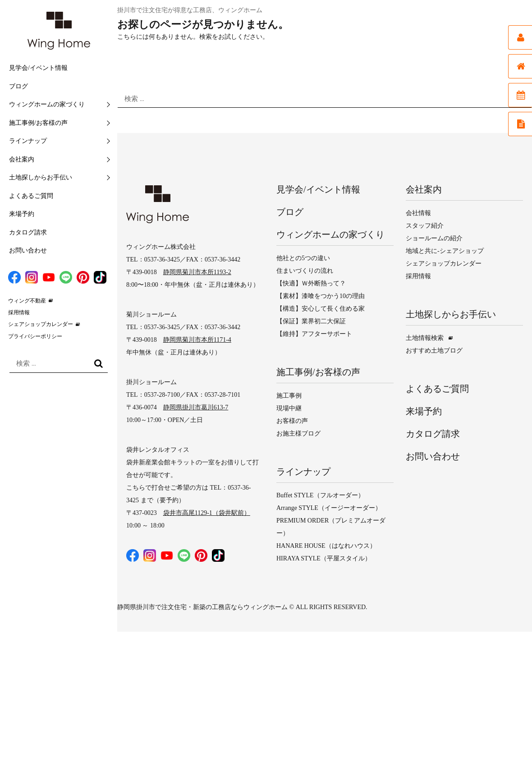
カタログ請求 (28, 232)
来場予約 (22, 214)
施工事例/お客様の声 (38, 123)
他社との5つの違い (303, 258)
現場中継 (289, 408)
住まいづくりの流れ (305, 271)
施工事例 (289, 396)
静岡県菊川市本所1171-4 (197, 340)
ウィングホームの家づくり (47, 104)
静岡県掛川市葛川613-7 (196, 407)
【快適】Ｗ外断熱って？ (311, 283)
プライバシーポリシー (35, 336)
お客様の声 (292, 421)
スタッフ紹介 (425, 226)
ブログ (18, 86)
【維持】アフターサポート (314, 334)
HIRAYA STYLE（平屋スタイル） (324, 558)
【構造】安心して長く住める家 (321, 309)
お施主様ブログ (298, 434)
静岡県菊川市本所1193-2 (197, 272)
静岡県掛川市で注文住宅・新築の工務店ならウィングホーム (202, 607)
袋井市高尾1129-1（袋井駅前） (207, 513)
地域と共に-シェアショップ (445, 251)
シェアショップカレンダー (41, 324)
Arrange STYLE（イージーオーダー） (329, 508)
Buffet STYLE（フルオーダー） (320, 495)
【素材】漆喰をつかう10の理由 (321, 296)
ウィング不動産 (27, 301)
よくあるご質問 (31, 196)
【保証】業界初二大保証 (311, 321)
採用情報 (19, 312)
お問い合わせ (28, 250)
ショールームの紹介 (434, 238)
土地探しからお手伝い (41, 177)
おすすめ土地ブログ (434, 351)
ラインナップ (28, 141)
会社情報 (418, 213)
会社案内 (22, 159)
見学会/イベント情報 (38, 68)
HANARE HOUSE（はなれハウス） (326, 546)
